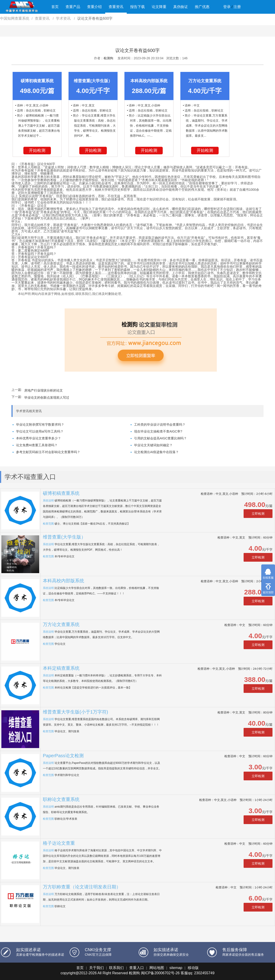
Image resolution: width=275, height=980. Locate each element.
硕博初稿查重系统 (61, 493)
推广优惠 (202, 7)
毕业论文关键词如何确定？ (153, 445)
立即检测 (258, 514)
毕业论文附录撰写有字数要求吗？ (40, 425)
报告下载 (137, 7)
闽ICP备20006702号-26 (160, 973)
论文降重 (159, 7)
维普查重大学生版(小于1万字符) (75, 712)
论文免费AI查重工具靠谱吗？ (37, 445)
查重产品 (73, 7)
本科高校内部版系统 (63, 581)
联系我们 (116, 968)
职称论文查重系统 (61, 799)
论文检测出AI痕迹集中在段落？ (156, 452)
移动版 (193, 968)
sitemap (176, 968)
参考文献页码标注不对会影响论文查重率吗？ (48, 452)
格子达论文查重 (59, 843)
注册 (237, 7)
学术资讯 (64, 18)
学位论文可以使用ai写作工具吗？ (40, 431)
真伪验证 (181, 7)
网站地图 (157, 968)
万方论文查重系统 (61, 624)
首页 (55, 7)
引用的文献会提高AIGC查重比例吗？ (160, 438)
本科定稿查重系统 (61, 668)
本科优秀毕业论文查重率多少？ (38, 438)
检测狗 (108, 58)
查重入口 (137, 968)
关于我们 (96, 968)
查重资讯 (116, 7)
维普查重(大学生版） (64, 537)
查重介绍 (94, 7)
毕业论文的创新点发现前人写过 (47, 397)
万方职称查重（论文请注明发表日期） (82, 887)
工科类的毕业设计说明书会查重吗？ (160, 425)
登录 (227, 7)
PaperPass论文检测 (63, 756)
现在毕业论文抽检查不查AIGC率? (158, 431)
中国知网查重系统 (15, 18)
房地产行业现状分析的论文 (44, 390)
